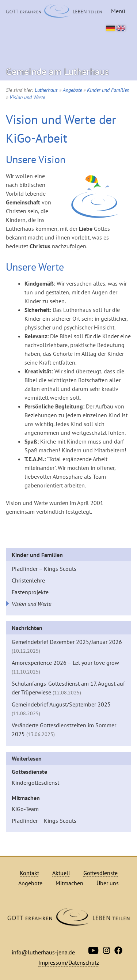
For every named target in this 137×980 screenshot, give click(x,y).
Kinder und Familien (108, 90)
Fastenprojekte (30, 592)
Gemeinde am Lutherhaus (57, 71)
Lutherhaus (46, 90)
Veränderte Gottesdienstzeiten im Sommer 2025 (64, 730)
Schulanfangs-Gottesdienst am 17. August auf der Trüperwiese (68, 688)
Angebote (72, 90)
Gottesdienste (29, 772)
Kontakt (29, 873)
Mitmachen (26, 798)
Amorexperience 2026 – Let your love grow (65, 667)
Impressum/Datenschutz (69, 962)
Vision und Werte (27, 97)
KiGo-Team (25, 809)
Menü (118, 11)
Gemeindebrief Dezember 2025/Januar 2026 (67, 646)
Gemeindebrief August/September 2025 (61, 709)
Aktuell (61, 873)
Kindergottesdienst (35, 783)
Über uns (108, 883)
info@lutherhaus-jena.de (43, 952)
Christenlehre (28, 580)
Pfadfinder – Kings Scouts (44, 569)
